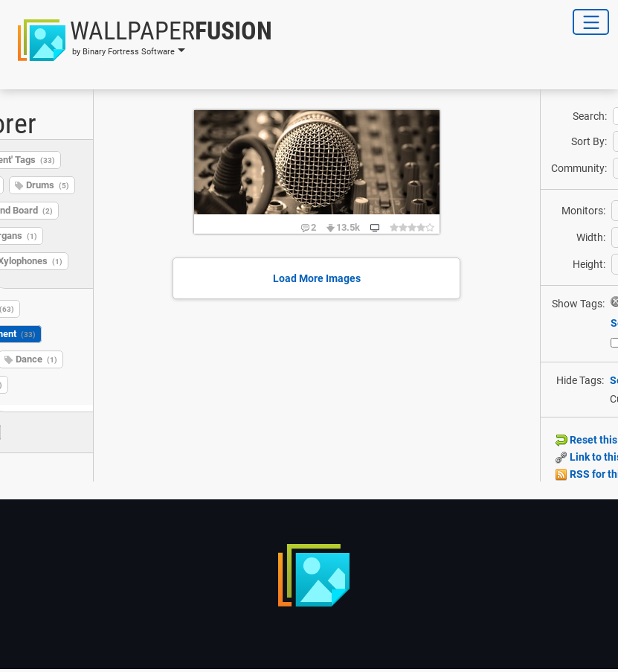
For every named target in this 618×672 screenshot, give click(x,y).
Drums (48, 185)
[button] (141, 40)
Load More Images (317, 278)
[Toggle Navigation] (591, 22)
